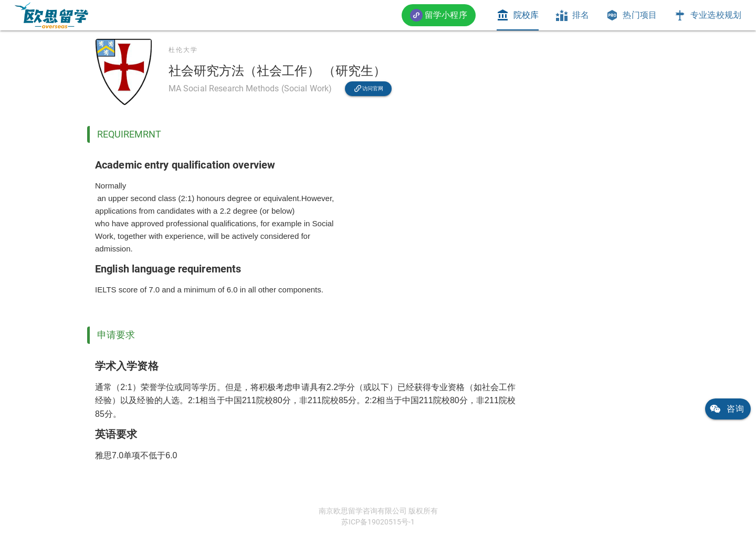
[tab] (518, 15)
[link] (51, 15)
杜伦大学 (183, 50)
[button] (439, 15)
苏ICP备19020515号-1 (378, 522)
